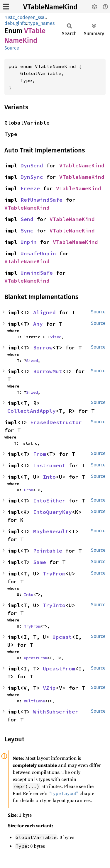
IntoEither (49, 501)
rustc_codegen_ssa (24, 17)
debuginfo (15, 23)
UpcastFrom (35, 658)
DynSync (32, 177)
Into (49, 477)
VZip (49, 688)
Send (27, 219)
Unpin (29, 242)
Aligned (44, 312)
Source (12, 48)
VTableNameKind (50, 7)
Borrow (43, 348)
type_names (42, 23)
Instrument (49, 465)
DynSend (32, 165)
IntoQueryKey (53, 512)
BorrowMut (48, 371)
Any (38, 324)
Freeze (30, 188)
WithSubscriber (56, 712)
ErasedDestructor (56, 422)
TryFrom (54, 574)
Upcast (62, 637)
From (40, 454)
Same (40, 562)
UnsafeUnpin (38, 253)
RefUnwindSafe (42, 200)
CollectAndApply (32, 411)
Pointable (48, 551)
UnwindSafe (37, 273)
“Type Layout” (63, 793)
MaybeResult (51, 531)
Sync (27, 231)
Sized (55, 337)
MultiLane (34, 701)
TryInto (54, 605)
